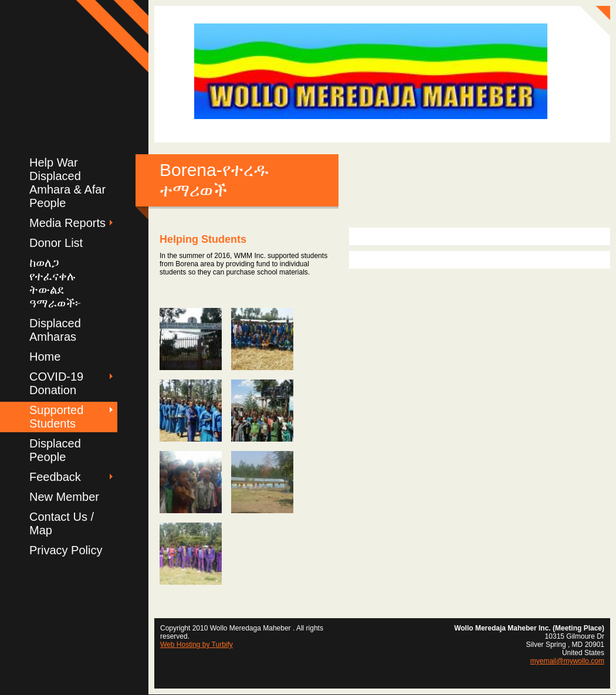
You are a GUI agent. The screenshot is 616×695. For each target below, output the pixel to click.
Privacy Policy (66, 550)
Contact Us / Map (62, 523)
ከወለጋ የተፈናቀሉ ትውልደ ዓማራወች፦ (55, 283)
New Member (64, 497)
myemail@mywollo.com (567, 661)
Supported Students (56, 417)
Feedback (55, 477)
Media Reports (67, 223)
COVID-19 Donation (56, 383)
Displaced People (55, 450)
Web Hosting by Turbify (197, 645)
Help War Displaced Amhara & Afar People (67, 183)
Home (45, 357)
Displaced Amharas (55, 330)
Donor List (56, 243)
